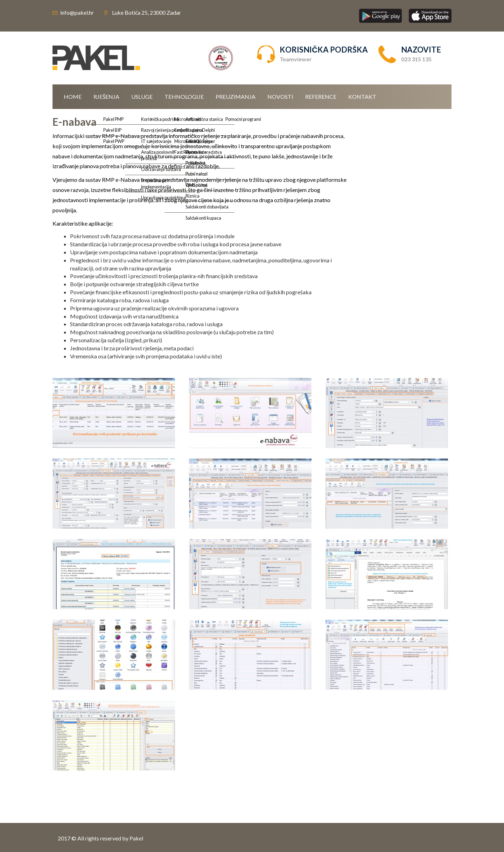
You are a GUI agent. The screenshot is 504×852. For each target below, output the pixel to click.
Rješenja (106, 97)
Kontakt (362, 97)
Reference (321, 97)
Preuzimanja (236, 97)
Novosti (280, 97)
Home (73, 97)
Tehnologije (184, 97)
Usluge (142, 97)
